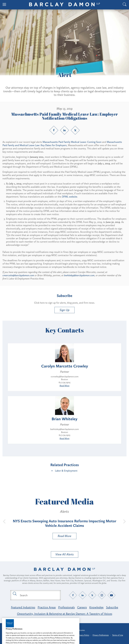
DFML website (70, 197)
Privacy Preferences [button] (101, 635)
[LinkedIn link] (64, 130)
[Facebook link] (54, 130)
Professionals (66, 607)
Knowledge (96, 607)
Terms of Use (118, 635)
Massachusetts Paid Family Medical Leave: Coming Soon (72, 142)
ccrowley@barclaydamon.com (65, 376)
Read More (64, 386)
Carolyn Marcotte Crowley (65, 366)
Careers (82, 607)
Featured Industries (23, 607)
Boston (64, 379)
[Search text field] (38, 595)
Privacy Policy (83, 635)
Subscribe (112, 607)
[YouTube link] (112, 595)
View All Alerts (65, 554)
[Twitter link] (75, 130)
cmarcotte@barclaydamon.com (18, 275)
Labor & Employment (66, 471)
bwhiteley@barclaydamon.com (79, 275)
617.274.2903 (64, 435)
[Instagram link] (102, 595)
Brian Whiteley (64, 419)
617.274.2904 (64, 382)
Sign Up (64, 310)
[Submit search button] (14, 593)
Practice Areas (47, 607)
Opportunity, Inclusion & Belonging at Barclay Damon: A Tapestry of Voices (65, 614)
